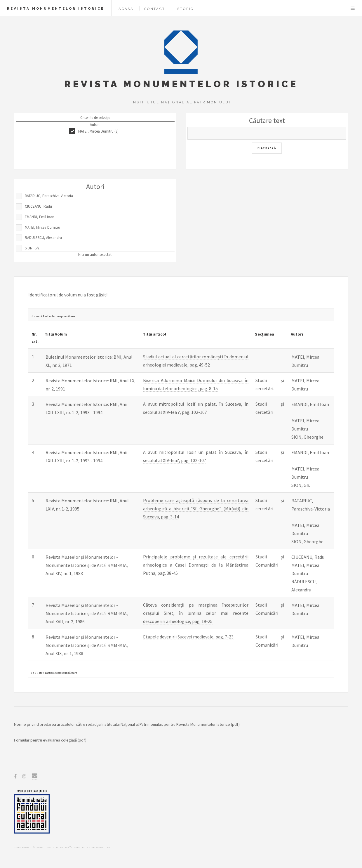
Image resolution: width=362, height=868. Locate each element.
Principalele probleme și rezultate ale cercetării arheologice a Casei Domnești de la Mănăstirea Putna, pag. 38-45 (196, 565)
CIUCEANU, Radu (38, 206)
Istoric (185, 9)
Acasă (126, 9)
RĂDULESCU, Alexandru (43, 238)
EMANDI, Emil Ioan (40, 217)
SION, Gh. (32, 248)
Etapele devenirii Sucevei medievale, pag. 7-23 (188, 637)
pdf (235, 724)
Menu (353, 8)
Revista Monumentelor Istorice (56, 8)
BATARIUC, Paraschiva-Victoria (49, 196)
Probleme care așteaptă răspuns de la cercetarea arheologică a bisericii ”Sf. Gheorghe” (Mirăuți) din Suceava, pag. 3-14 (196, 508)
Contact (155, 9)
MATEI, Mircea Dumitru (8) (98, 131)
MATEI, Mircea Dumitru (42, 227)
